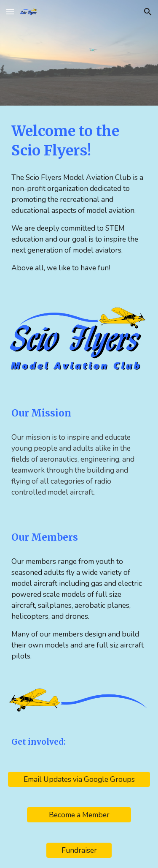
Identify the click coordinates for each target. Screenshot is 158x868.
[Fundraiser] (79, 850)
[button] (10, 12)
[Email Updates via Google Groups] (79, 780)
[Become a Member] (79, 815)
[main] (79, 141)
